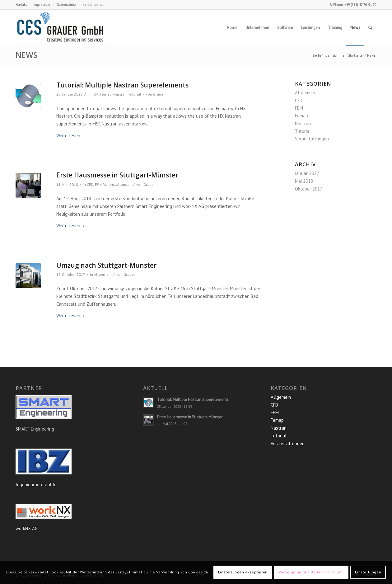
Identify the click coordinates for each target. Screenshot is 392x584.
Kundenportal (93, 5)
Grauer (159, 94)
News (26, 55)
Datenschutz (66, 5)
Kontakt (21, 5)
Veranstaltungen (117, 184)
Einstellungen (368, 572)
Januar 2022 (307, 173)
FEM (95, 94)
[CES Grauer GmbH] (61, 28)
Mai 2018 (304, 181)
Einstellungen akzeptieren (243, 572)
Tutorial (135, 94)
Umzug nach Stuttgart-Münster (106, 265)
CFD (90, 184)
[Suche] (370, 28)
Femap (106, 94)
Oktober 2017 (309, 189)
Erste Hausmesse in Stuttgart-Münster (117, 175)
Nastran (120, 94)
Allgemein (103, 274)
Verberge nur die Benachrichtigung (311, 572)
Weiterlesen (72, 136)
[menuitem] (23, 5)
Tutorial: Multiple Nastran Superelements (122, 85)
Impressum (42, 5)
